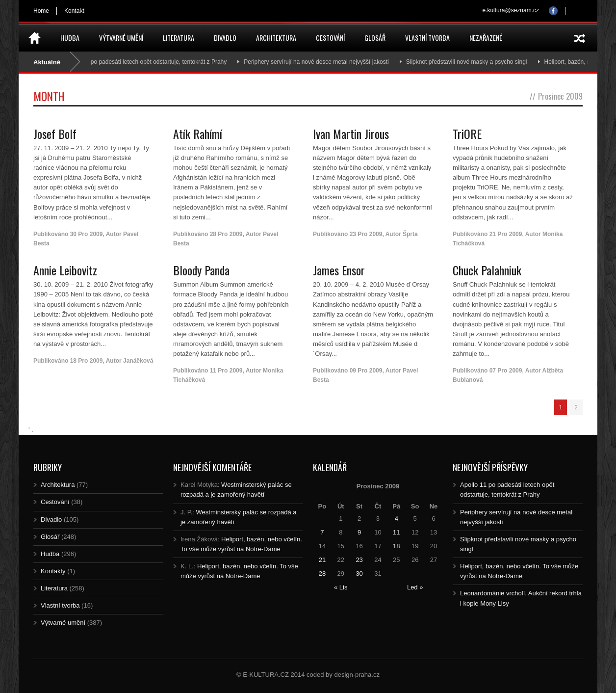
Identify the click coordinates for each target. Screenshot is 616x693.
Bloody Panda (201, 270)
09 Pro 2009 (366, 371)
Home (41, 11)
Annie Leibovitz (65, 270)
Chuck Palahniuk (487, 270)
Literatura (179, 38)
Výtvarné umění (121, 38)
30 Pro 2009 (87, 234)
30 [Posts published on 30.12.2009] (359, 573)
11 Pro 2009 (226, 371)
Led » (415, 587)
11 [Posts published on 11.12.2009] (396, 532)
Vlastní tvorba (427, 38)
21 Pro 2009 (506, 234)
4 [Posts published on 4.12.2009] (397, 519)
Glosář (375, 38)
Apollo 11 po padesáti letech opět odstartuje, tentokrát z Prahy (156, 62)
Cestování (330, 38)
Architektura (276, 38)
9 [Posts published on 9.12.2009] (359, 532)
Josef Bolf (55, 133)
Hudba (70, 38)
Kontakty (53, 571)
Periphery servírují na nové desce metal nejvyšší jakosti (327, 62)
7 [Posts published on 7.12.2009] (322, 532)
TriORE (467, 133)
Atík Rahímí (198, 133)
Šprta (410, 234)
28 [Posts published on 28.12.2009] (322, 573)
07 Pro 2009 (506, 371)
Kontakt (74, 11)
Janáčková (138, 361)
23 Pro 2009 (366, 234)
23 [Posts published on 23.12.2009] (359, 560)
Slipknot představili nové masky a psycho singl (477, 62)
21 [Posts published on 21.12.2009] (322, 560)
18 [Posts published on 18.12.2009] (396, 546)
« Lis (341, 587)
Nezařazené (486, 38)
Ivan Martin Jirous (351, 133)
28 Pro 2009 (226, 234)
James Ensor (339, 270)
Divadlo (225, 38)
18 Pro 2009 (87, 361)
